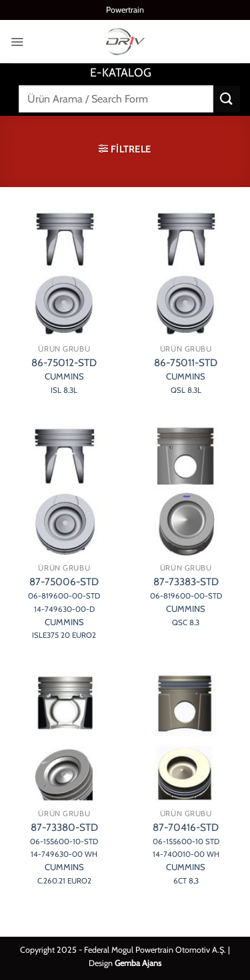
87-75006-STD (64, 608)
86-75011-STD (186, 375)
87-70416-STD (186, 854)
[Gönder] (227, 99)
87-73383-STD (186, 601)
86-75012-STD (64, 375)
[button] (17, 42)
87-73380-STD (64, 854)
